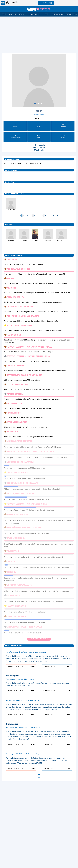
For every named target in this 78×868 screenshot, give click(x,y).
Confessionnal (57, 14)
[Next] (58, 216)
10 (54, 216)
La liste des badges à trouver (39, 639)
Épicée (22, 14)
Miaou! (37, 119)
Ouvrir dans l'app (46, 3)
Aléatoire (13, 14)
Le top (45, 14)
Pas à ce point (13, 676)
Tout (4, 14)
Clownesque (12, 724)
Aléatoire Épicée (34, 14)
